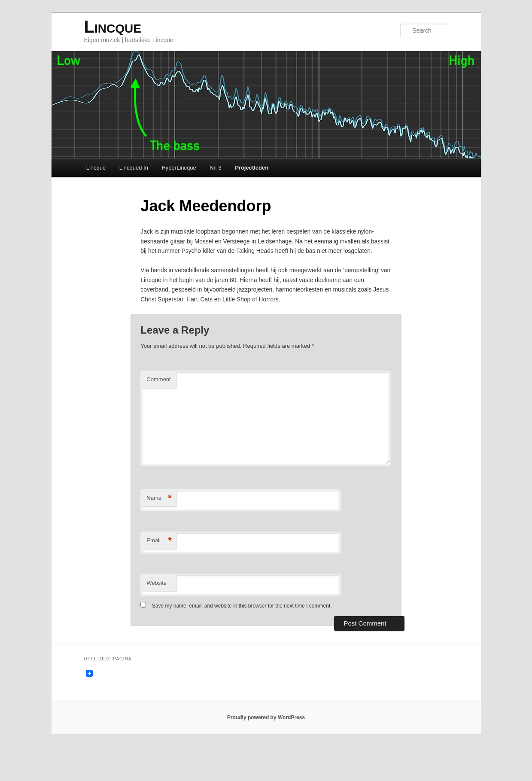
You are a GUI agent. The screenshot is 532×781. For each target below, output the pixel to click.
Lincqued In (134, 169)
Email (159, 573)
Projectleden (252, 169)
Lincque (113, 28)
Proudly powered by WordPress (266, 751)
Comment (158, 412)
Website (157, 615)
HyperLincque (179, 169)
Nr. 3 (215, 169)
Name (159, 530)
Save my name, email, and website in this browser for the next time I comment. (242, 638)
